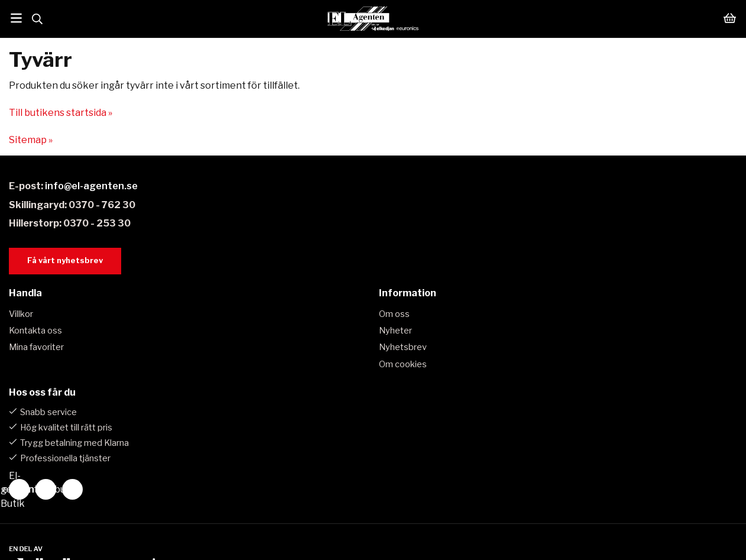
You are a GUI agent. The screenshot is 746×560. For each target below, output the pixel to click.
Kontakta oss (35, 331)
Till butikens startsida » (61, 113)
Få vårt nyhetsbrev (65, 260)
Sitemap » (31, 140)
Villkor (21, 314)
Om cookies (403, 364)
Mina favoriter (36, 347)
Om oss (394, 314)
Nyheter (395, 331)
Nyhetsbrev (403, 347)
